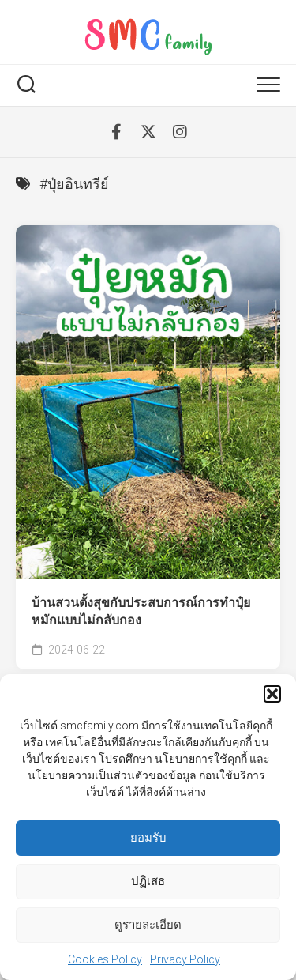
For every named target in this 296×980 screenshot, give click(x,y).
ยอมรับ (148, 839)
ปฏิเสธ (148, 883)
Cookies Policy (105, 960)
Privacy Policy (185, 960)
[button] (272, 695)
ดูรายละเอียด (148, 926)
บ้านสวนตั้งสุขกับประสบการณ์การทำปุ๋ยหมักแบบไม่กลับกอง (141, 612)
